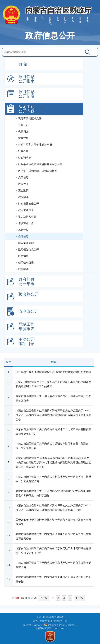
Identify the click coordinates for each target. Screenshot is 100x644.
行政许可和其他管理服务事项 (35, 145)
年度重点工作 (26, 223)
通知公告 (23, 125)
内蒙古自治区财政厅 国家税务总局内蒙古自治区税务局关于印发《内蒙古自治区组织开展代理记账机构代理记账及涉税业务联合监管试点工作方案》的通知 (53, 462)
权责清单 (23, 256)
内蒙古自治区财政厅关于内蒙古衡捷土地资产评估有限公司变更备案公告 (53, 579)
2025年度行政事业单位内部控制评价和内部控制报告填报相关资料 (53, 372)
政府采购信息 (26, 210)
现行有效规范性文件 (30, 118)
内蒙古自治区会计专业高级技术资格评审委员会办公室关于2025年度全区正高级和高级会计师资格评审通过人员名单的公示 (53, 508)
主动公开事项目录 (26, 342)
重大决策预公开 (27, 217)
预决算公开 (28, 294)
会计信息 (23, 236)
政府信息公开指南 (26, 79)
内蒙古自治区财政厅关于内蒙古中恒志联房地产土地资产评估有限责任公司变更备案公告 (53, 551)
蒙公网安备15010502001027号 (62, 625)
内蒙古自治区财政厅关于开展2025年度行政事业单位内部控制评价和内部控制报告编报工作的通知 (53, 384)
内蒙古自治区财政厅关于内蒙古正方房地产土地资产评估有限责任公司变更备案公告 (53, 432)
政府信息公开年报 (26, 282)
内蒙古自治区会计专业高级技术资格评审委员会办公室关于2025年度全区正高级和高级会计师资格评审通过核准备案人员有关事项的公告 (53, 415)
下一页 (79, 598)
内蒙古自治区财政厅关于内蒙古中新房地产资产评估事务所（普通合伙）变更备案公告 (53, 479)
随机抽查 (23, 269)
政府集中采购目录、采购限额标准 (38, 171)
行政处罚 (23, 151)
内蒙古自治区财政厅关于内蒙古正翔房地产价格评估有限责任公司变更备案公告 (53, 536)
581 (17, 598)
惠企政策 (23, 191)
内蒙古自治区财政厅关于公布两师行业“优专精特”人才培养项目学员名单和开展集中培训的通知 (53, 493)
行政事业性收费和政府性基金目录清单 (40, 164)
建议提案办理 (26, 243)
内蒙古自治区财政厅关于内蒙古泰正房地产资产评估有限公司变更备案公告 (53, 565)
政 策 (23, 64)
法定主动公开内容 (26, 109)
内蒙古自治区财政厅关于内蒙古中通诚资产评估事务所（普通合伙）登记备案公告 (52, 446)
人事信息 (23, 177)
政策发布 (23, 184)
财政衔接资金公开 (29, 204)
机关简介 (23, 131)
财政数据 (23, 138)
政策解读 (23, 197)
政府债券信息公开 (29, 250)
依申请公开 (28, 311)
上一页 (44, 598)
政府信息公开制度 (26, 94)
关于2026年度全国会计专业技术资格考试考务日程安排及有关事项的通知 (53, 522)
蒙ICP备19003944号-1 (34, 625)
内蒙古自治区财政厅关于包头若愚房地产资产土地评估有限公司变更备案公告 (53, 398)
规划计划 (23, 230)
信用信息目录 (26, 263)
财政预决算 (25, 158)
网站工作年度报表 (26, 327)
